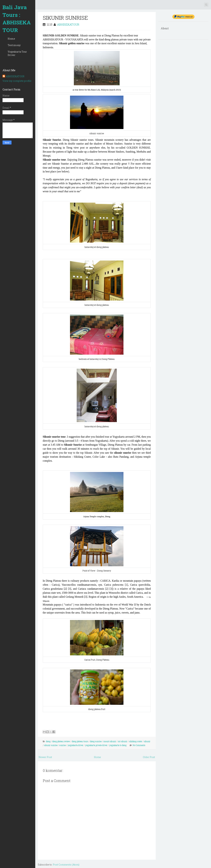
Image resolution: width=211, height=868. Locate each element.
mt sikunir (123, 741)
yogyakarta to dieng (118, 745)
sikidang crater (136, 741)
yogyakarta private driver (96, 745)
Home (11, 39)
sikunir (147, 741)
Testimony (14, 45)
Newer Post (45, 757)
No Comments (139, 745)
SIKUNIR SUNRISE (65, 18)
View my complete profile (17, 81)
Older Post (149, 757)
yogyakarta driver (76, 745)
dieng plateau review (61, 741)
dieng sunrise (96, 741)
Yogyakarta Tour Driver (17, 53)
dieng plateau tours (80, 741)
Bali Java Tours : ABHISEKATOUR (17, 19)
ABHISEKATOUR (15, 76)
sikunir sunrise (51, 745)
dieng (48, 741)
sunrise (63, 745)
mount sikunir (110, 741)
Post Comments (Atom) (66, 865)
